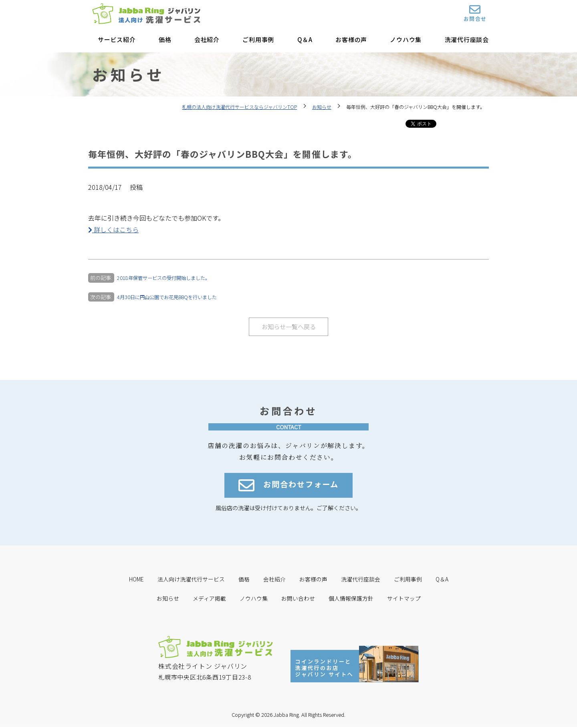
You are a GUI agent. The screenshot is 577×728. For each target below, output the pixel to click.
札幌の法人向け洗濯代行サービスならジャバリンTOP (239, 107)
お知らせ (322, 107)
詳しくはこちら (113, 229)
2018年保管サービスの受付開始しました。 (167, 278)
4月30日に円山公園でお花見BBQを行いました (171, 297)
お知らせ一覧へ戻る (288, 327)
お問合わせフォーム (288, 487)
